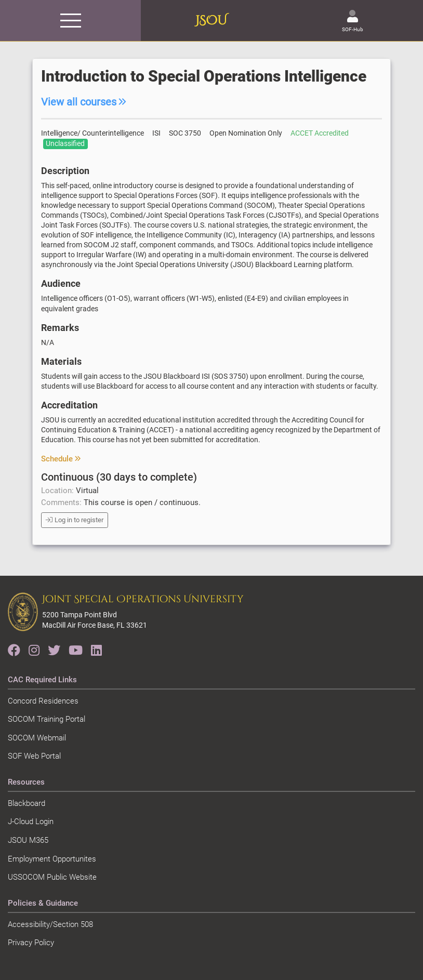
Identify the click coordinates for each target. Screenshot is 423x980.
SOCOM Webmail (37, 738)
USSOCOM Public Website (52, 877)
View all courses (84, 102)
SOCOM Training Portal (47, 719)
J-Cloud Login (31, 822)
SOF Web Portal (34, 756)
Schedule (61, 459)
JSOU (211, 21)
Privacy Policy (31, 943)
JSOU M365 (28, 840)
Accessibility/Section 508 (50, 924)
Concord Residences (43, 701)
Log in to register (75, 520)
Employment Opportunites (52, 859)
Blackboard (27, 803)
